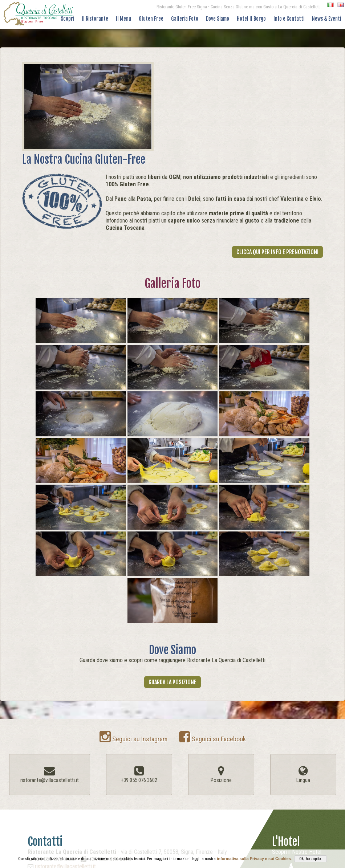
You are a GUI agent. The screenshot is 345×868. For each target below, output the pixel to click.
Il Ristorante (95, 19)
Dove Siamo (218, 19)
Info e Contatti (289, 19)
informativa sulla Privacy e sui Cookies (254, 859)
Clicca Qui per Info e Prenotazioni (277, 252)
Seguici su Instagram (133, 739)
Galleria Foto (185, 19)
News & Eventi (326, 19)
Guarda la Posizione (172, 682)
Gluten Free (151, 19)
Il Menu (123, 19)
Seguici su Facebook (212, 739)
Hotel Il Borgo (251, 19)
